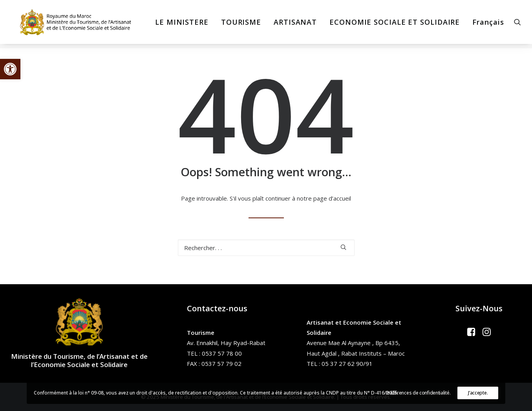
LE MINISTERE (179, 24)
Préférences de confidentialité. (418, 393)
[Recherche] (266, 248)
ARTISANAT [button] (292, 24)
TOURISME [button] (238, 24)
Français (485, 24)
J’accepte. (478, 393)
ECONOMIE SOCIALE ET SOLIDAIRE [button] (391, 24)
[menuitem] (179, 24)
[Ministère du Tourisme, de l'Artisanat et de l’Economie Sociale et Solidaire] (75, 24)
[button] (10, 69)
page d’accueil (332, 198)
